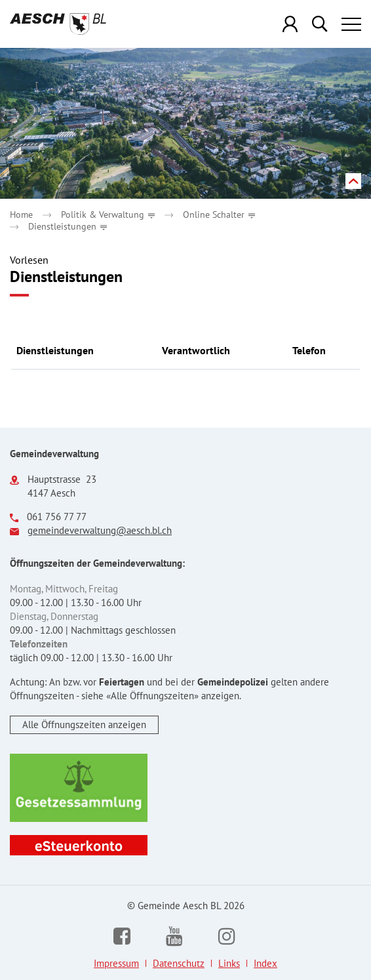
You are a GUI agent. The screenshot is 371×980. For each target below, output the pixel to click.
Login (291, 24)
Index (265, 963)
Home (21, 214)
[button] (108, 214)
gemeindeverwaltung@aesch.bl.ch (100, 530)
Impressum (116, 963)
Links (229, 963)
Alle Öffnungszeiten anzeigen (84, 725)
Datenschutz (179, 963)
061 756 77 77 (57, 517)
